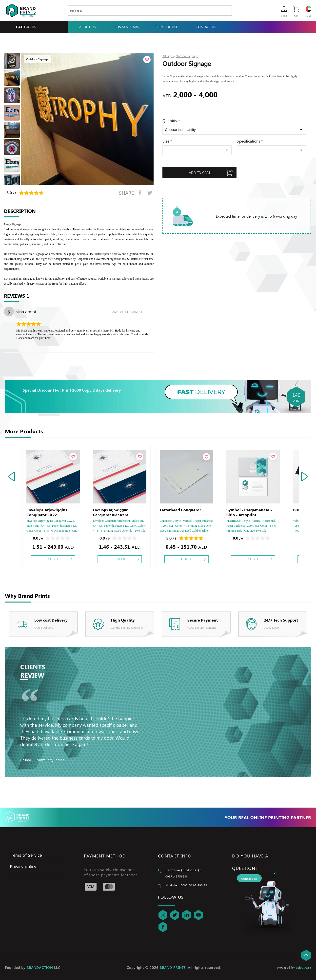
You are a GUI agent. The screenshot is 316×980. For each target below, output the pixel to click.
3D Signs (168, 56)
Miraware (304, 968)
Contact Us (206, 27)
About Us (87, 27)
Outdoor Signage (187, 56)
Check (53, 559)
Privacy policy (23, 866)
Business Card (127, 27)
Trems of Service (26, 855)
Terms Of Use (166, 27)
